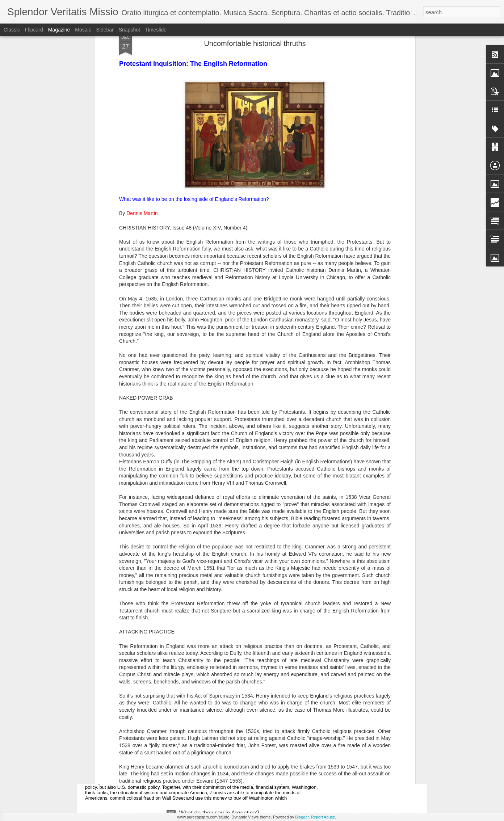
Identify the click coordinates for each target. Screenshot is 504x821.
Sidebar (105, 30)
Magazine (59, 30)
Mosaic (83, 30)
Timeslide (156, 30)
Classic (12, 30)
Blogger (302, 817)
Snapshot (129, 30)
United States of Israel (126, 731)
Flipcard (34, 30)
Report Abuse (323, 817)
